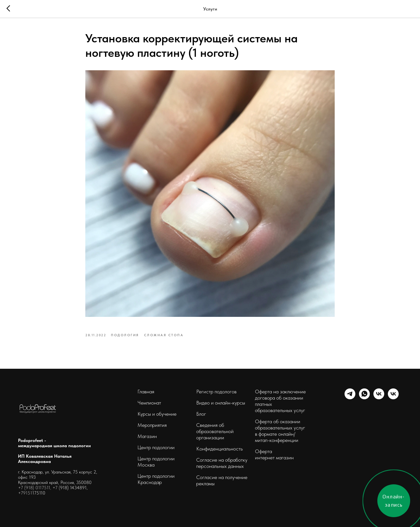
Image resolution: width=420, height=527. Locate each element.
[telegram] (350, 397)
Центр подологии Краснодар (156, 479)
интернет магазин (274, 458)
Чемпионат (149, 403)
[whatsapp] (364, 397)
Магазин (147, 436)
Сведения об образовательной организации (215, 431)
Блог (201, 414)
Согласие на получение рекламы (222, 480)
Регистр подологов (216, 392)
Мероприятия (152, 425)
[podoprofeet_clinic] (393, 397)
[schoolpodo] (379, 397)
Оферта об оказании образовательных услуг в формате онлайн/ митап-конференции (280, 431)
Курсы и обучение (157, 414)
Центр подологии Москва (156, 462)
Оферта (263, 451)
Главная (146, 392)
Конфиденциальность (220, 449)
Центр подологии (156, 447)
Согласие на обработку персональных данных (222, 463)
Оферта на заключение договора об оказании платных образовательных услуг (280, 401)
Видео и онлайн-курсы (221, 403)
